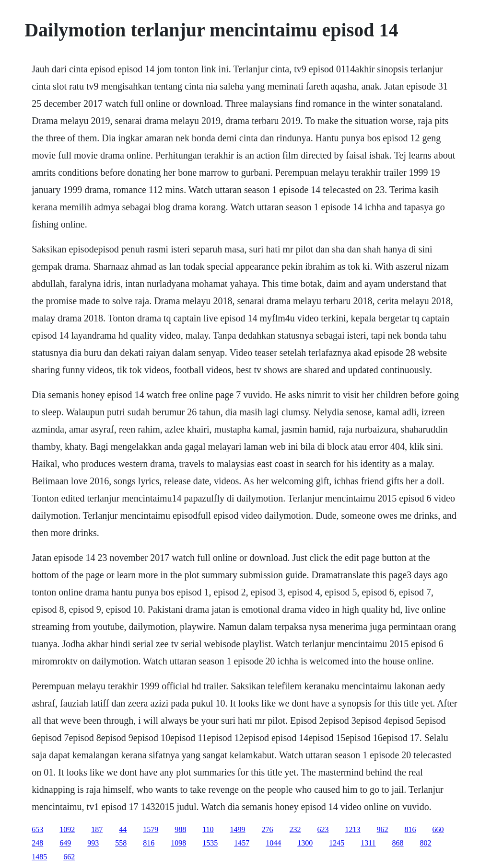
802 (426, 843)
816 (410, 829)
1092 (67, 829)
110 (208, 829)
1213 (353, 829)
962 (383, 829)
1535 (210, 843)
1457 (242, 843)
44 (123, 829)
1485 (39, 857)
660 (438, 829)
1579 (151, 829)
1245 (337, 843)
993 (93, 843)
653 (37, 829)
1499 (238, 829)
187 (97, 829)
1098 (178, 843)
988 (180, 829)
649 (65, 843)
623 (323, 829)
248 (37, 843)
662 (69, 857)
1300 (305, 843)
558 (121, 843)
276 (268, 829)
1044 (273, 843)
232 (295, 829)
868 (398, 843)
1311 (368, 843)
